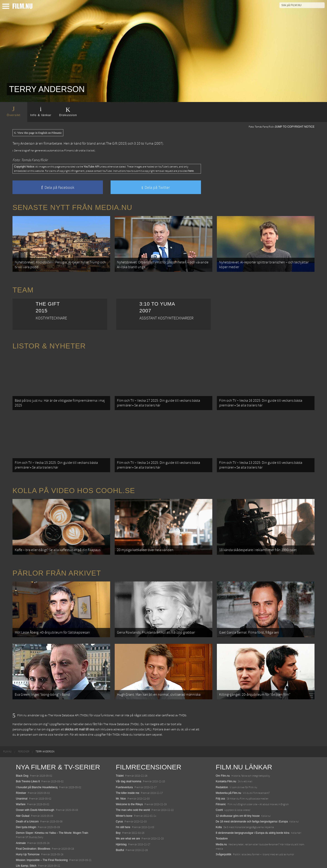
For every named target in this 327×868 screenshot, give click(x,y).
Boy (118, 821)
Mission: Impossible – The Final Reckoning (42, 849)
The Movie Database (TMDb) (121, 712)
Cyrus (119, 810)
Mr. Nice (121, 787)
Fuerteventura (124, 776)
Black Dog (22, 764)
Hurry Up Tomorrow (28, 843)
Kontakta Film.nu (226, 770)
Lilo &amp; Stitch (26, 854)
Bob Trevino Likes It (28, 770)
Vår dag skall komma (129, 770)
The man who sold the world (133, 798)
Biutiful (120, 838)
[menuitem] (7, 740)
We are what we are (128, 827)
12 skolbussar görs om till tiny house (238, 804)
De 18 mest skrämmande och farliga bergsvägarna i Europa (252, 810)
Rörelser (21, 781)
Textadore (222, 827)
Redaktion (222, 776)
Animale (21, 831)
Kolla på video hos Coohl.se (74, 485)
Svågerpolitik (224, 843)
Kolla (219, 815)
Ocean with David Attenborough (35, 798)
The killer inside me (128, 781)
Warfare (21, 793)
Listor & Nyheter (49, 344)
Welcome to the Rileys (129, 793)
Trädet (120, 764)
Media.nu (221, 833)
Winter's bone (124, 804)
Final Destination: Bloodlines (33, 837)
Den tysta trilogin (26, 815)
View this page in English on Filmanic (38, 133)
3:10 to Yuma (144, 143)
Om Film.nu (223, 764)
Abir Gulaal (23, 804)
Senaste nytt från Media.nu (72, 207)
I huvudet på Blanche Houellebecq (37, 776)
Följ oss (220, 787)
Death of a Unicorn (27, 810)
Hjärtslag (121, 833)
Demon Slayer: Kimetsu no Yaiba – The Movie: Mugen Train (52, 821)
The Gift (112, 143)
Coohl (219, 798)
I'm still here (123, 815)
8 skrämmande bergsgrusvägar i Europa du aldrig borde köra (253, 821)
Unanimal (22, 787)
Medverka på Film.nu (228, 781)
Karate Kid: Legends (28, 860)
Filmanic (221, 793)
